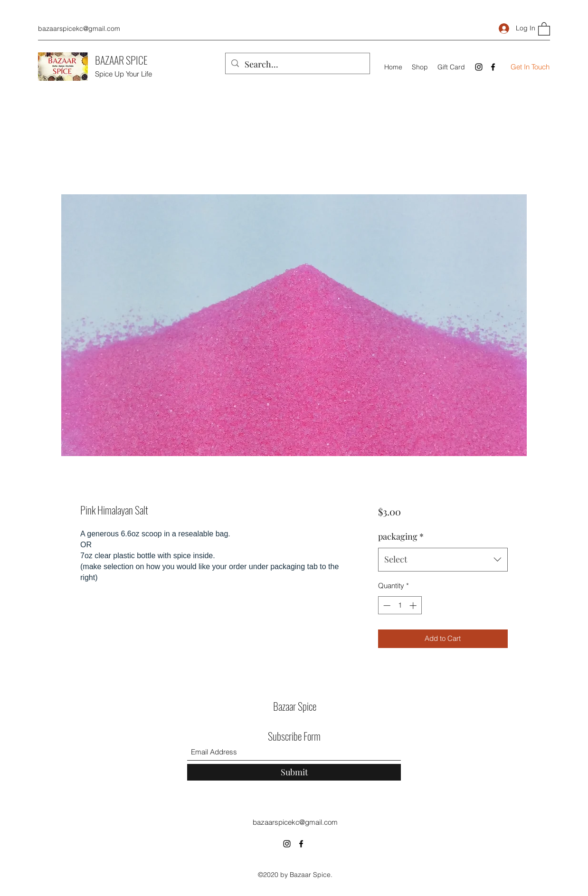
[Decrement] (386, 605)
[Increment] (414, 605)
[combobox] (443, 560)
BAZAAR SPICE (121, 60)
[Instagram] (479, 67)
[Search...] (297, 65)
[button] (544, 29)
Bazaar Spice (295, 706)
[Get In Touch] (530, 67)
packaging (401, 536)
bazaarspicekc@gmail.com (79, 29)
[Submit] (294, 772)
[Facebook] (493, 67)
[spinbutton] (400, 605)
